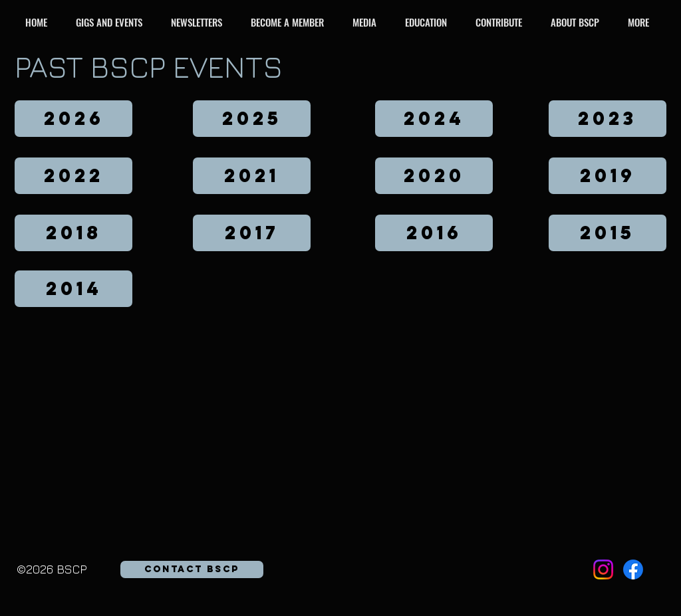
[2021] (252, 176)
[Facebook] (633, 569)
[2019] (608, 176)
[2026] (73, 119)
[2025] (252, 119)
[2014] (73, 289)
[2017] (252, 233)
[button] (113, 22)
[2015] (608, 233)
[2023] (608, 119)
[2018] (73, 233)
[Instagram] (603, 569)
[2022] (73, 176)
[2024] (434, 119)
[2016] (434, 233)
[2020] (434, 176)
